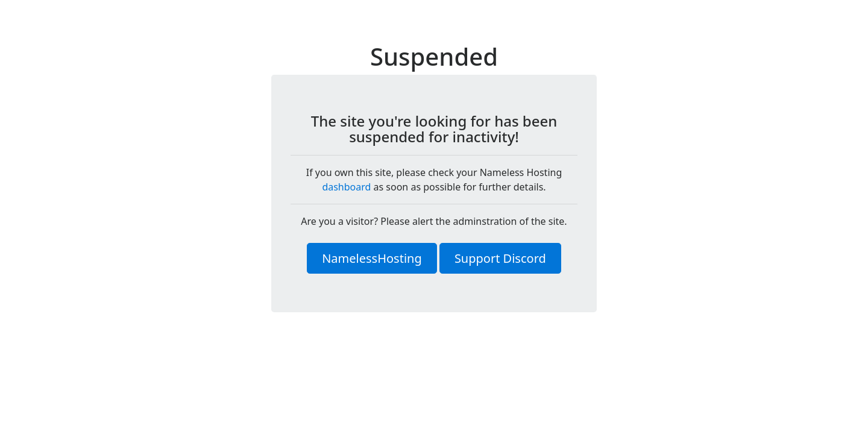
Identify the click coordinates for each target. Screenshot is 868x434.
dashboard (346, 187)
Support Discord (500, 258)
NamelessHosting (372, 258)
